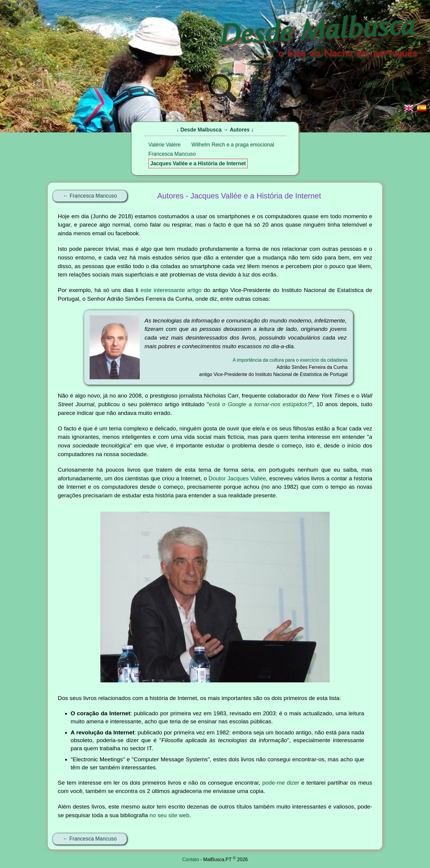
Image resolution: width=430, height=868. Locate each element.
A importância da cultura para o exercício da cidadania (290, 360)
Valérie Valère (165, 145)
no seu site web (169, 815)
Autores (239, 130)
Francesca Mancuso (172, 154)
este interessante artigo (171, 290)
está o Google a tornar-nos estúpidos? (260, 404)
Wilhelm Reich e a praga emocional (233, 145)
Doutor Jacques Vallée (237, 478)
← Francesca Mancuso (90, 196)
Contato (191, 859)
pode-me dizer (281, 783)
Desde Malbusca (201, 130)
